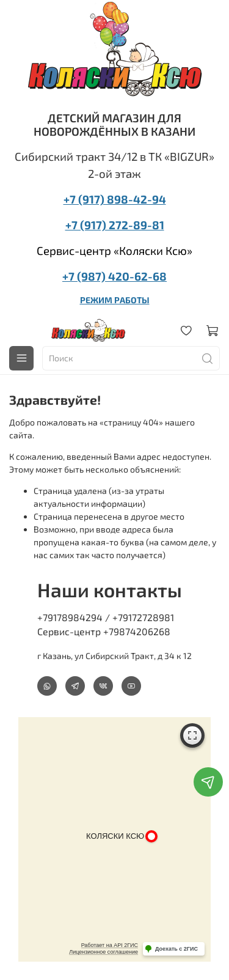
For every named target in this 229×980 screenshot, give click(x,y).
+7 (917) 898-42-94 (115, 199)
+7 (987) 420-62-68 (114, 276)
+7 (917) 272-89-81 (115, 225)
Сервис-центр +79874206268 (104, 631)
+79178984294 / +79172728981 (106, 617)
